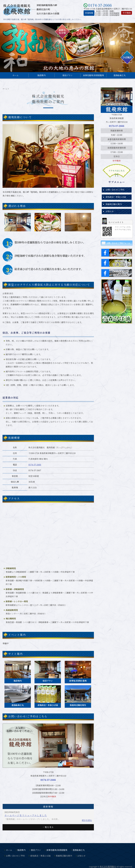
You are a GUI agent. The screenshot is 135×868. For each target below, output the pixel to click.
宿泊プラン (68, 75)
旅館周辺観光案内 (114, 204)
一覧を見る (48, 827)
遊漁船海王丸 (120, 75)
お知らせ (110, 211)
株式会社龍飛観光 (108, 867)
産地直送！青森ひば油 (116, 197)
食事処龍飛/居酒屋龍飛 (93, 75)
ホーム (15, 75)
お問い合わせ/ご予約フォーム (118, 243)
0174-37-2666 (35, 465)
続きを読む (87, 820)
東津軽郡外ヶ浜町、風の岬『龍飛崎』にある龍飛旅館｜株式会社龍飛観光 (31, 10)
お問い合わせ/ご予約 (115, 190)
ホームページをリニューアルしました (26, 815)
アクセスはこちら (117, 171)
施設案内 (41, 75)
